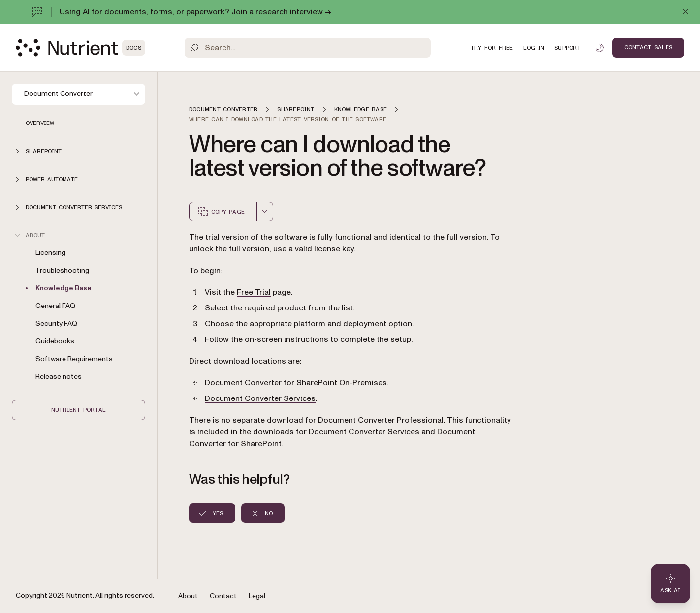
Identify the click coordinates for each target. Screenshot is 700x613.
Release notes (59, 377)
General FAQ (55, 306)
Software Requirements (74, 359)
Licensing (50, 253)
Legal (257, 596)
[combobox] (265, 212)
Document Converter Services (260, 398)
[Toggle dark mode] (600, 48)
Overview (40, 123)
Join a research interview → (281, 12)
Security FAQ (56, 323)
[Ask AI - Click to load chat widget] (670, 583)
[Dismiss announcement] (685, 12)
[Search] (308, 48)
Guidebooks (55, 341)
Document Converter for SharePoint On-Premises (296, 383)
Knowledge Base (64, 288)
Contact (223, 596)
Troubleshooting (62, 270)
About (188, 596)
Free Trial (254, 292)
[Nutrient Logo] (80, 48)
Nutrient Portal (79, 410)
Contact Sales (648, 47)
